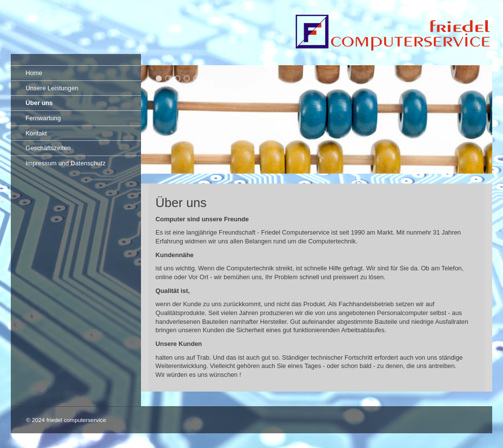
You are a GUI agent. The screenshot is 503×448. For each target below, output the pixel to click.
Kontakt (36, 133)
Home (34, 73)
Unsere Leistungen (52, 88)
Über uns (39, 103)
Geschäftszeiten (48, 148)
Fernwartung (43, 118)
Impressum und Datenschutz (66, 163)
